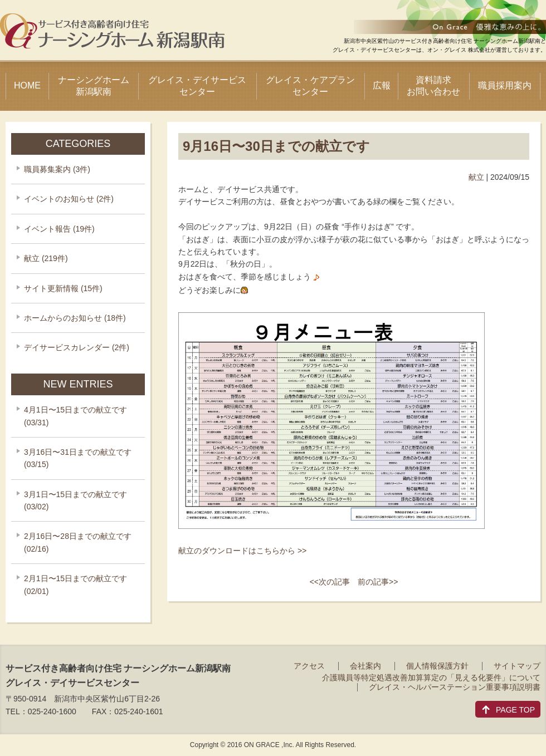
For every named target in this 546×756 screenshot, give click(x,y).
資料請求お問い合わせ (433, 86)
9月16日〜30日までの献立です (276, 146)
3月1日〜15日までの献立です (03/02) (75, 500)
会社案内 (365, 666)
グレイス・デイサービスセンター (197, 86)
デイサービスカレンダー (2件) (77, 347)
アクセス (309, 666)
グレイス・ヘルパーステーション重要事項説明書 (455, 687)
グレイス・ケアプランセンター (310, 86)
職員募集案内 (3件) (57, 169)
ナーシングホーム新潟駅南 (94, 86)
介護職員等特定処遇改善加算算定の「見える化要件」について (431, 678)
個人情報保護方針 (437, 666)
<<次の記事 (330, 582)
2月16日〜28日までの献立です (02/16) (78, 542)
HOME (27, 85)
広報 (382, 85)
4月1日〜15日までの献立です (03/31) (75, 416)
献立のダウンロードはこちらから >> (242, 551)
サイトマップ (517, 666)
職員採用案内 (505, 85)
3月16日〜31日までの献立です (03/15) (78, 458)
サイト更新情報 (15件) (63, 288)
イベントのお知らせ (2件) (69, 199)
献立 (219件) (46, 258)
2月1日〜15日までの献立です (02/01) (75, 585)
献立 (476, 177)
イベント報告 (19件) (59, 229)
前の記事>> (378, 582)
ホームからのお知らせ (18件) (75, 318)
